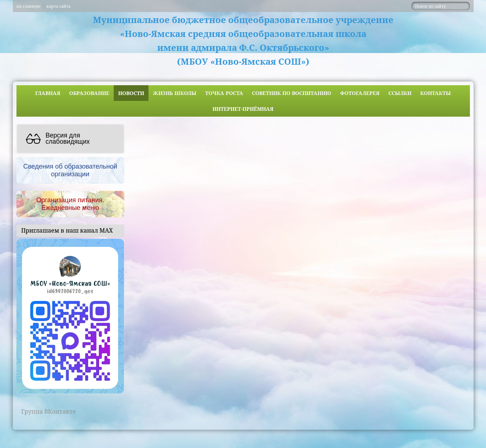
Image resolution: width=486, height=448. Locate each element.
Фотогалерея (360, 93)
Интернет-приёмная (243, 109)
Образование (89, 93)
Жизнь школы (175, 93)
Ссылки (400, 93)
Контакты (436, 93)
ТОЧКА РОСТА (224, 93)
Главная (48, 93)
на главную (28, 6)
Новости (131, 93)
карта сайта (59, 6)
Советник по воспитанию (292, 93)
